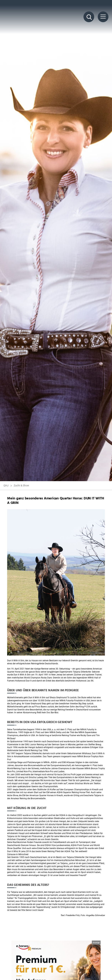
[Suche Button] (89, 17)
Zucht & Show (21, 485)
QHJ (6, 485)
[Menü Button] (103, 17)
